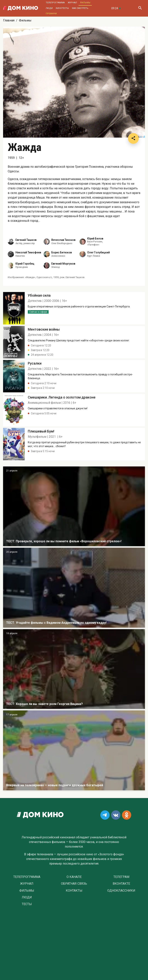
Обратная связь (74, 884)
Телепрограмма (55, 3)
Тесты (27, 904)
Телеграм (121, 877)
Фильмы (85, 3)
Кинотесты (62, 8)
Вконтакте (121, 884)
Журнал (72, 3)
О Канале (74, 877)
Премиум (51, 14)
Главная (9, 20)
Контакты (74, 891)
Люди (49, 8)
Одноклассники (121, 891)
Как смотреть (80, 8)
